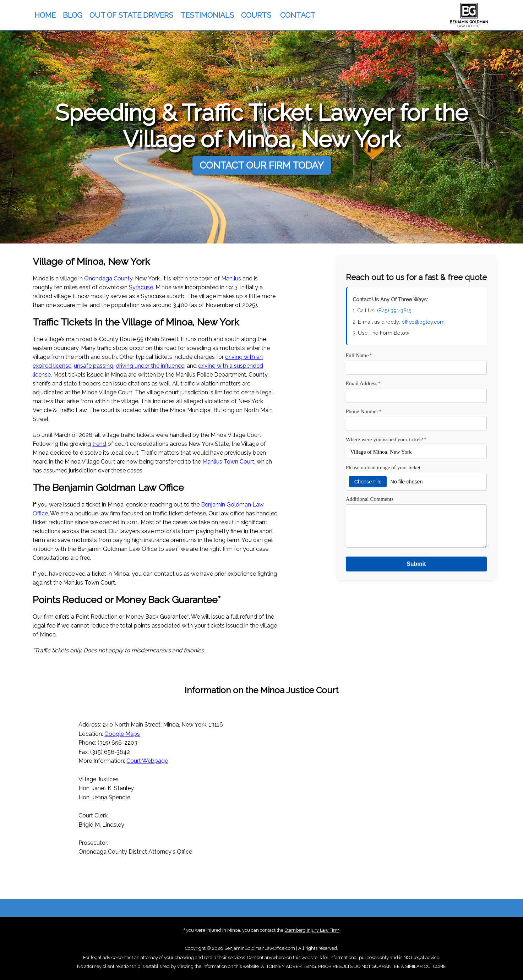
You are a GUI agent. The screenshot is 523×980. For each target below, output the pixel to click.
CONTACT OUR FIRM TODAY (262, 165)
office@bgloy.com (423, 322)
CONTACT (298, 15)
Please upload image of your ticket (383, 467)
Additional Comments (370, 499)
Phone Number (364, 411)
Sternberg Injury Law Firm (312, 930)
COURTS (256, 15)
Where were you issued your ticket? (386, 439)
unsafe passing (94, 366)
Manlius (231, 278)
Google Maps (122, 734)
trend (99, 444)
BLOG (73, 15)
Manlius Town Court (228, 462)
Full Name (359, 355)
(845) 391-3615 (394, 310)
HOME (45, 15)
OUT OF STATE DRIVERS (131, 15)
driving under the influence (150, 366)
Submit (416, 564)
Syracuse (141, 287)
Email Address (363, 383)
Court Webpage (147, 761)
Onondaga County (108, 278)
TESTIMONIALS (207, 15)
